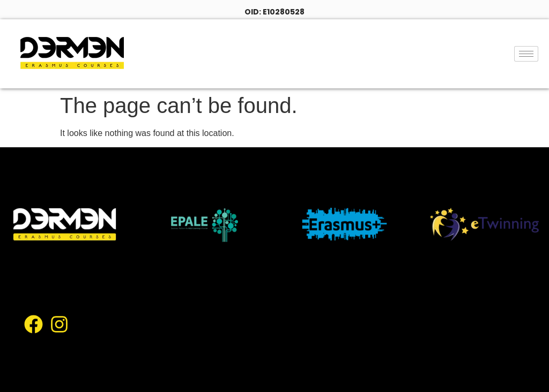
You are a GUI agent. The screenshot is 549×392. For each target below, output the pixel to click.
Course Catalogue (275, 308)
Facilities (255, 333)
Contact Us (261, 358)
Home (249, 282)
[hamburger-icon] (526, 54)
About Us (299, 282)
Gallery (305, 333)
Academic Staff (371, 333)
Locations (351, 308)
